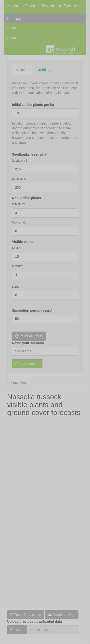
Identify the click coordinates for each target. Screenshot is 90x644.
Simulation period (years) (32, 311)
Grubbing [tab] (43, 70)
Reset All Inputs (29, 336)
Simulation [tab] (19, 383)
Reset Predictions (26, 615)
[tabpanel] (45, 199)
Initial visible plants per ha (33, 105)
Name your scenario (28, 343)
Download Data (62, 615)
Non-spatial (16, 19)
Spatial (12, 28)
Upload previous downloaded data (35, 622)
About (12, 38)
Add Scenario (27, 364)
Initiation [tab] (22, 70)
